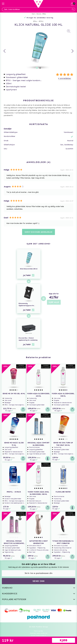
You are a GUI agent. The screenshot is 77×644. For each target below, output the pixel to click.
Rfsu (44, 14)
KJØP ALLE (54, 302)
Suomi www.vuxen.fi (38, 635)
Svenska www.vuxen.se (38, 633)
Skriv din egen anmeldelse (38, 232)
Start (33, 14)
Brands (39, 14)
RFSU (41, 21)
